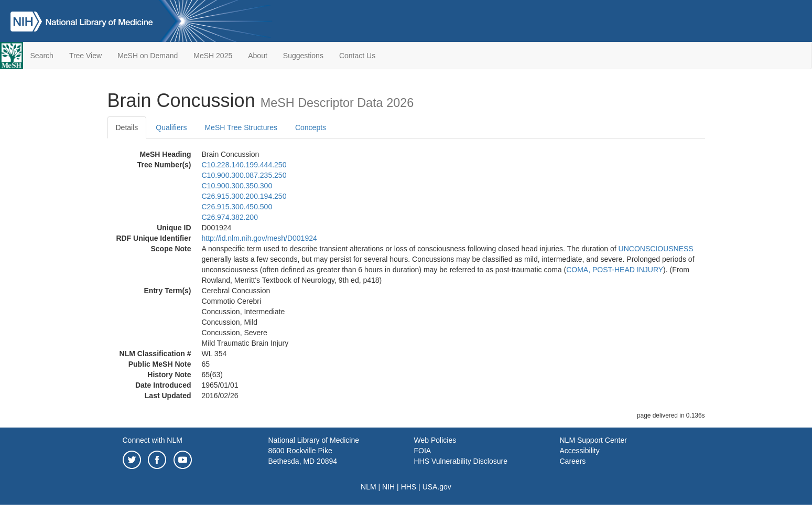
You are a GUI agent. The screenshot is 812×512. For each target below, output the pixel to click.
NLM (369, 487)
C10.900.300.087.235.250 (244, 175)
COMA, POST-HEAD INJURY (615, 270)
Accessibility (580, 451)
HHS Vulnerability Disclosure (461, 461)
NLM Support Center (593, 440)
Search (42, 56)
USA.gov (437, 487)
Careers (573, 461)
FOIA (423, 451)
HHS (409, 487)
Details (127, 127)
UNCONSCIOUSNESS (656, 249)
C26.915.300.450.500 (237, 207)
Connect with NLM (153, 440)
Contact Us (357, 56)
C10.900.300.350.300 (237, 186)
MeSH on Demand (148, 56)
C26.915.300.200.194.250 (244, 196)
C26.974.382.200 (230, 217)
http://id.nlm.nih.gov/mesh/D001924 (259, 238)
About (258, 56)
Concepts (311, 127)
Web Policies (435, 440)
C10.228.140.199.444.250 (244, 165)
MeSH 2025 (213, 56)
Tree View (85, 56)
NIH (388, 487)
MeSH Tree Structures (241, 127)
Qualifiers (171, 127)
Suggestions (303, 56)
